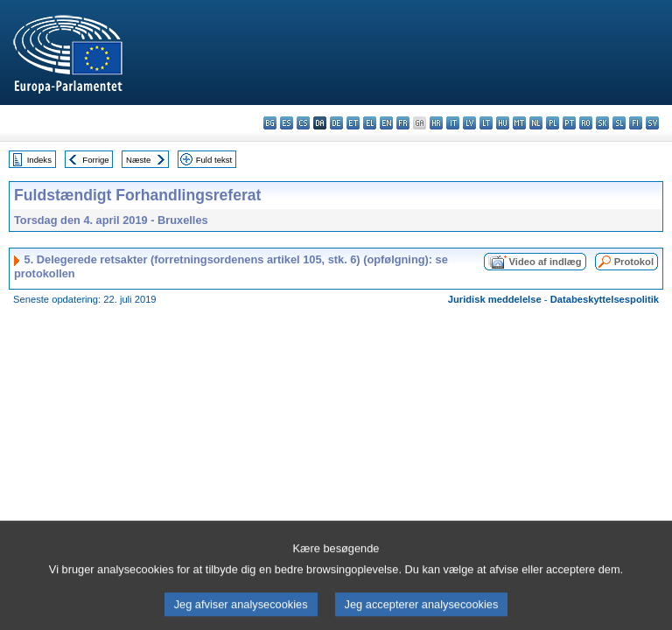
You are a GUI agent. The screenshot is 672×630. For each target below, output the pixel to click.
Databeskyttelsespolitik (605, 299)
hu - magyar (503, 123)
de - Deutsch (336, 123)
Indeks (39, 160)
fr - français (403, 123)
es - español (287, 123)
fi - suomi (636, 123)
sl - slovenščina (619, 123)
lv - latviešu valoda (469, 123)
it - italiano (453, 123)
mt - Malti (519, 123)
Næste (138, 160)
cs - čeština (303, 123)
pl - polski (553, 123)
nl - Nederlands (536, 123)
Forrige (95, 160)
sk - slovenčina (602, 123)
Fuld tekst (214, 160)
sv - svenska (652, 123)
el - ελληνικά (370, 123)
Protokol (634, 262)
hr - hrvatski (436, 123)
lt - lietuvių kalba (486, 123)
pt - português (569, 123)
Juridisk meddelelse (495, 299)
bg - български (270, 123)
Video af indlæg (546, 262)
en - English (386, 123)
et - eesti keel (353, 123)
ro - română (586, 123)
